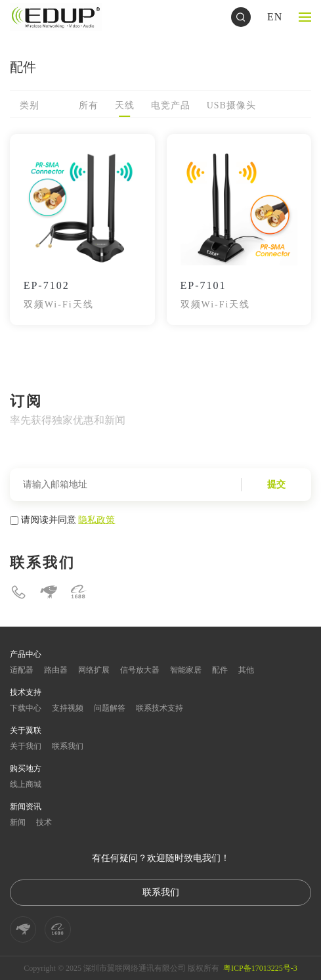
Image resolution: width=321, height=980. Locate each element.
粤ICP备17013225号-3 (260, 968)
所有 (89, 105)
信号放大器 (140, 670)
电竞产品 (171, 105)
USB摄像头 (231, 105)
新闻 (18, 822)
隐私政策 (96, 520)
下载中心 (26, 708)
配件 (220, 670)
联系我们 (68, 746)
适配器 (22, 670)
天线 (125, 105)
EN (275, 17)
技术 (44, 822)
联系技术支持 (160, 708)
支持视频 (68, 708)
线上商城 (26, 784)
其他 (246, 670)
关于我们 (26, 746)
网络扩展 (94, 670)
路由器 (56, 670)
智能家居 (186, 670)
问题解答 (110, 708)
